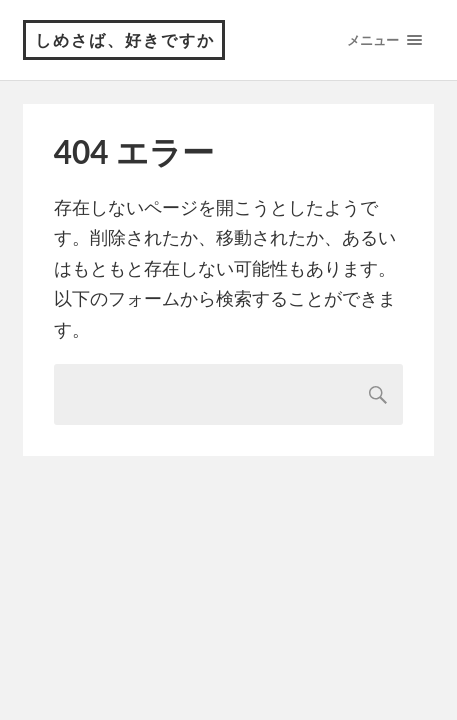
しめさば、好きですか (125, 39)
